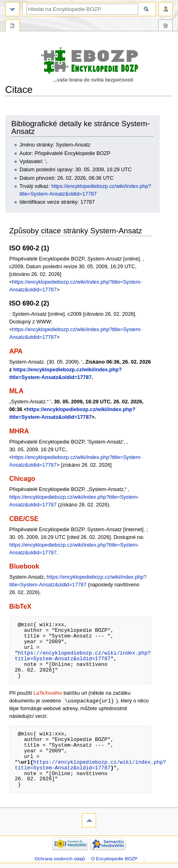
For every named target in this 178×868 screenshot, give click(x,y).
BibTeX (20, 606)
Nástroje (165, 26)
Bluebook (24, 566)
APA (16, 351)
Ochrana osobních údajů (60, 859)
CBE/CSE (24, 519)
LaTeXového (48, 693)
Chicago (22, 478)
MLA (16, 391)
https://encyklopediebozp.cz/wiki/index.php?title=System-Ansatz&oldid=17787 (83, 656)
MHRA (19, 431)
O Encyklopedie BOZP (114, 859)
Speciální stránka (13, 26)
